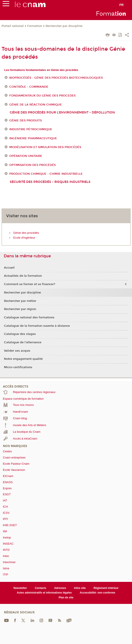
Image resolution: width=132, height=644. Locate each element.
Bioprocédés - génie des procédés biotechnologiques (56, 78)
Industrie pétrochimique (31, 129)
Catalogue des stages (20, 334)
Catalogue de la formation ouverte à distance (37, 326)
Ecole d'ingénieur (24, 238)
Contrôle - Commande (29, 87)
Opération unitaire (26, 156)
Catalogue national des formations (29, 317)
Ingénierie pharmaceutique (33, 138)
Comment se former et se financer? (30, 284)
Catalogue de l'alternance (23, 342)
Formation (35, 26)
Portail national (13, 26)
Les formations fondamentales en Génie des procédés (41, 70)
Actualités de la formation (23, 276)
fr (121, 5)
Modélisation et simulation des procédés (45, 147)
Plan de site (66, 598)
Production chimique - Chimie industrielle (46, 174)
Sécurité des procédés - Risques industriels (50, 182)
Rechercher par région (20, 309)
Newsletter (20, 588)
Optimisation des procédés (33, 165)
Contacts (41, 588)
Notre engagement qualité (23, 359)
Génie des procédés (26, 233)
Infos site (80, 588)
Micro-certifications (18, 367)
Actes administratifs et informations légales (44, 593)
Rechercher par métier (20, 301)
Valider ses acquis (17, 351)
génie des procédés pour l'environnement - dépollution (62, 112)
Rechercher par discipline (64, 26)
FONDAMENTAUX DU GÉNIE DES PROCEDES (42, 96)
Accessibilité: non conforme (97, 593)
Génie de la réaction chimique (36, 105)
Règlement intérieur (106, 588)
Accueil (9, 268)
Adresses (60, 588)
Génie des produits (26, 121)
